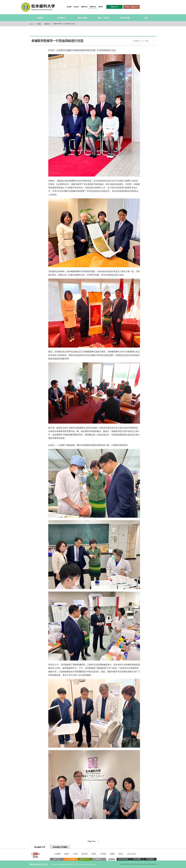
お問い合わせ (132, 854)
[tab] (40, 847)
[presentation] (40, 847)
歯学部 (67, 854)
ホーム (31, 24)
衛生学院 (84, 854)
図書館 (112, 854)
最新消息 (47, 24)
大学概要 (57, 854)
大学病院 (103, 854)
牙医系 (39, 24)
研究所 (94, 854)
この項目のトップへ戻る (140, 41)
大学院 (75, 854)
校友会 (121, 854)
